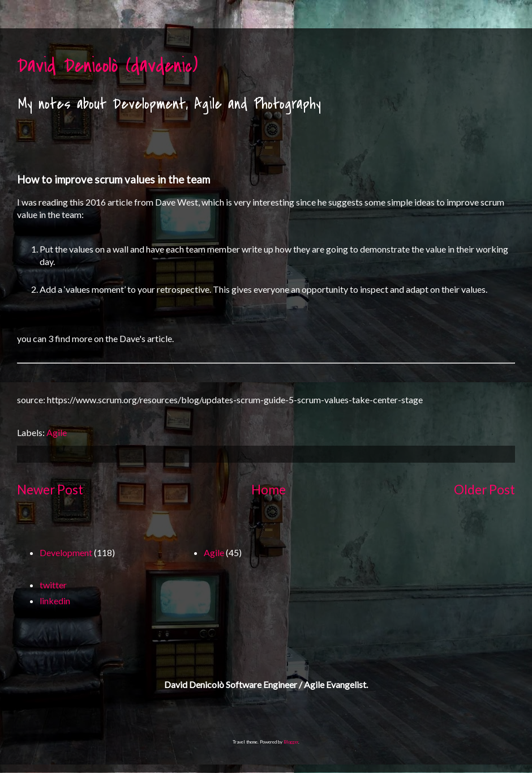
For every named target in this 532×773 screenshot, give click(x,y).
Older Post (484, 490)
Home (269, 490)
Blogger (291, 742)
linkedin (55, 601)
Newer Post (50, 490)
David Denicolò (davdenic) (107, 66)
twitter (53, 585)
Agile (57, 432)
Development (66, 552)
